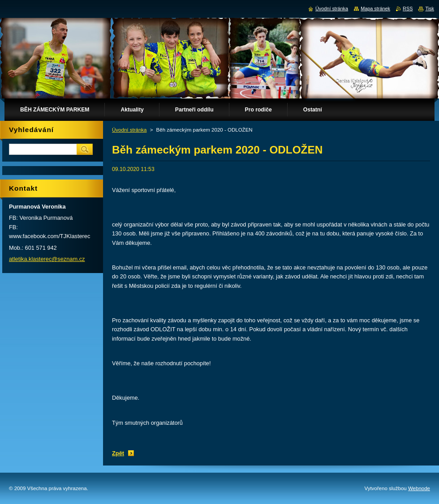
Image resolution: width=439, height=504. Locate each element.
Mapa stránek (375, 9)
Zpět (118, 453)
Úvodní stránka (129, 130)
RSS (408, 9)
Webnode (419, 488)
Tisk (430, 9)
